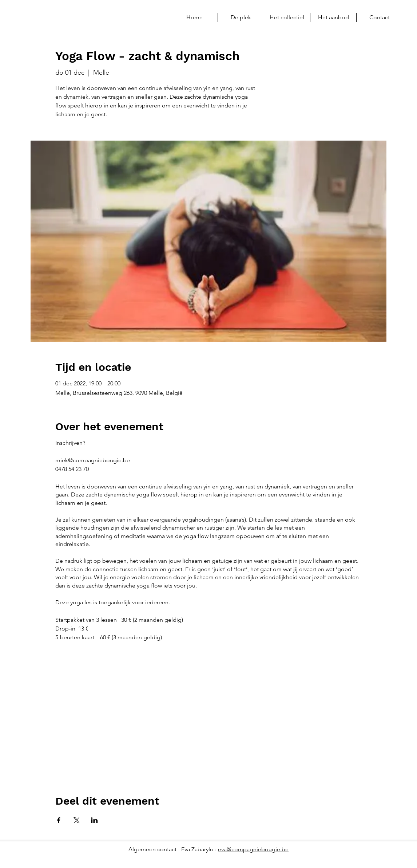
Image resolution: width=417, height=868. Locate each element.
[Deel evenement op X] (77, 820)
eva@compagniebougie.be (253, 849)
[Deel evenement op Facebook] (59, 820)
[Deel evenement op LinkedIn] (94, 820)
